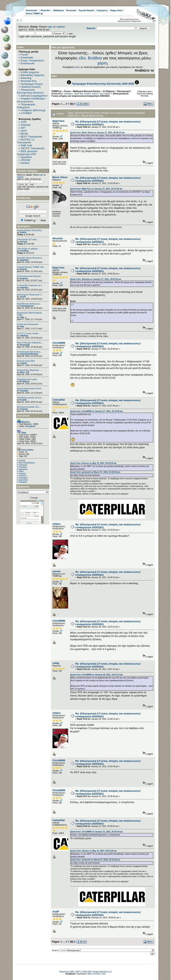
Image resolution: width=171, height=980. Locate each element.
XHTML (97, 974)
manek (57, 571)
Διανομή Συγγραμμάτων (34, 96)
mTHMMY (26, 113)
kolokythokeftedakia (29, 354)
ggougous (23, 469)
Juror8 (23, 297)
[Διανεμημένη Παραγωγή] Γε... (30, 295)
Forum (24, 55)
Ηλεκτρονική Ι (124, 91)
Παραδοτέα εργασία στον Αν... (30, 398)
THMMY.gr (56, 91)
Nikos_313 (24, 372)
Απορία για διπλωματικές (28, 324)
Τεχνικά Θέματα (86, 10)
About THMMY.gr (34, 13)
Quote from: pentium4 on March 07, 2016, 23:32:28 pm (95, 472)
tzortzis (87, 94)
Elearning (26, 78)
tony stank (105, 94)
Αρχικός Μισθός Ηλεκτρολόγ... (30, 230)
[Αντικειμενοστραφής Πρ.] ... (29, 407)
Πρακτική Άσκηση (31, 87)
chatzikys (24, 288)
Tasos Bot (78, 94)
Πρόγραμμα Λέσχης (32, 84)
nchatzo (23, 363)
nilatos (57, 524)
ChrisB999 (59, 343)
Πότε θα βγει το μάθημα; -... (29, 249)
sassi (21, 471)
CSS (104, 974)
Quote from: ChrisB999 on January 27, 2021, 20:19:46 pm (97, 411)
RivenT (95, 94)
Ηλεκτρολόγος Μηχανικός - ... (30, 370)
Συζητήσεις (102, 10)
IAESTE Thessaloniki (33, 148)
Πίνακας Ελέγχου (27, 171)
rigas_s (23, 317)
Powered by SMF (67, 972)
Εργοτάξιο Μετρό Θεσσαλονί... (30, 258)
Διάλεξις (23, 269)
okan (22, 326)
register (61, 27)
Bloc (90, 974)
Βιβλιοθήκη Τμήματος (33, 75)
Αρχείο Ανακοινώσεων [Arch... (30, 389)
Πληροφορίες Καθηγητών (26, 106)
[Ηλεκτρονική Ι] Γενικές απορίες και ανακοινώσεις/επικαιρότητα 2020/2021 (90, 95)
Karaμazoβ (24, 345)
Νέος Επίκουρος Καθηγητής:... (30, 343)
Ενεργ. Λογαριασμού (32, 60)
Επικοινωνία (28, 63)
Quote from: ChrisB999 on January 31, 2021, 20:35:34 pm (97, 832)
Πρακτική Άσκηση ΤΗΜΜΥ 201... (31, 267)
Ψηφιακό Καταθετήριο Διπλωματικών (31, 100)
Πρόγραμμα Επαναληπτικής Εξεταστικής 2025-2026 (103, 84)
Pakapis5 (23, 482)
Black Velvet (60, 177)
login (50, 27)
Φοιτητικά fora (29, 81)
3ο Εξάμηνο (109, 91)
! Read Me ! (45, 10)
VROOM (25, 160)
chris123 (23, 476)
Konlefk (23, 400)
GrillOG (23, 233)
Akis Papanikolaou (27, 463)
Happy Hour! (117, 10)
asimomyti (23, 480)
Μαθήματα (58, 10)
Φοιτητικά (71, 10)
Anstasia (24, 409)
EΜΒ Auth (26, 145)
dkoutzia (58, 238)
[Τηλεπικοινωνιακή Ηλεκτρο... (30, 276)
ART (23, 128)
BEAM (24, 134)
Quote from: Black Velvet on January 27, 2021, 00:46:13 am (97, 133)
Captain (22, 473)
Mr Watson (24, 382)
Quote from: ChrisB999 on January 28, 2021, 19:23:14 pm (97, 675)
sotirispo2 (23, 465)
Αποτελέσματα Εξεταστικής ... (30, 352)
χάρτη (102, 63)
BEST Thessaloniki (31, 137)
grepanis (24, 278)
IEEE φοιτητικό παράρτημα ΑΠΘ (27, 153)
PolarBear (24, 251)
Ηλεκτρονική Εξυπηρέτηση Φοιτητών (30, 91)
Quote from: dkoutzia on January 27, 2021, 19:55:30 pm (96, 279)
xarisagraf (23, 478)
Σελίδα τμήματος (30, 72)
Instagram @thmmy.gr (33, 110)
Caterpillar (59, 400)
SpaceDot (26, 157)
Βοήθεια (95, 58)
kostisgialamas (27, 306)
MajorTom (58, 121)
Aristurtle (25, 125)
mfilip (56, 663)
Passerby (23, 467)
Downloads (32, 10)
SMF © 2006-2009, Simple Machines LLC (94, 972)
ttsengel (23, 242)
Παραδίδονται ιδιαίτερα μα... (29, 304)
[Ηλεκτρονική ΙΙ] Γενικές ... (28, 240)
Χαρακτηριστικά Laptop (27, 379)
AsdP (56, 912)
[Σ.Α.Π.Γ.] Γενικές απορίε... (28, 333)
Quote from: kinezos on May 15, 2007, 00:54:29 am (93, 463)
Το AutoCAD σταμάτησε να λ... (30, 285)
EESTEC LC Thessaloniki (26, 141)
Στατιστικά (23, 416)
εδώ (82, 58)
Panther (25, 163)
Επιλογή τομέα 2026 (26, 361)
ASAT (24, 131)
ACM (24, 122)
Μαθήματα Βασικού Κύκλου (87, 91)
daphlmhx (24, 260)
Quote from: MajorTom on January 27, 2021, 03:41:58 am (96, 189)
